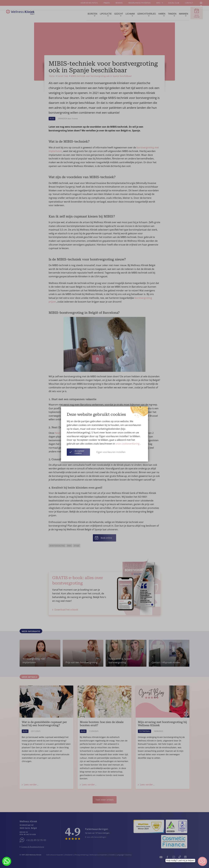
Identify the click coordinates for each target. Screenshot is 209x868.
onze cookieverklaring (128, 444)
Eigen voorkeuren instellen (111, 452)
